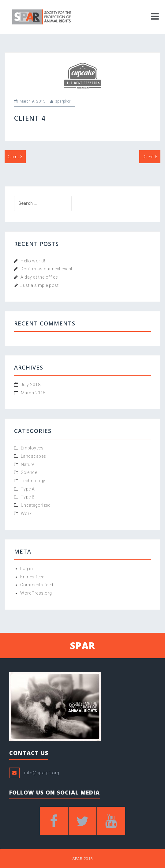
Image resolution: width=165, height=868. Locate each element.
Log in (26, 569)
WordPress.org (36, 593)
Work (26, 513)
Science (29, 472)
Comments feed (37, 585)
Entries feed (32, 577)
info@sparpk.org (42, 773)
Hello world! (33, 261)
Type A (28, 489)
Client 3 (15, 157)
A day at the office (39, 277)
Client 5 (150, 157)
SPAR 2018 (82, 859)
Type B (28, 497)
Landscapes (34, 456)
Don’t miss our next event (47, 269)
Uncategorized (36, 505)
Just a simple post (39, 285)
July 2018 (31, 385)
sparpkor (63, 101)
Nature (28, 464)
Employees (32, 448)
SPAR (83, 646)
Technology (33, 481)
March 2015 (33, 393)
